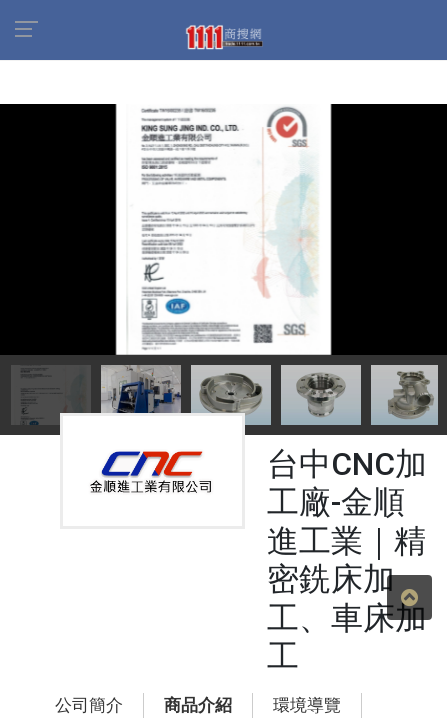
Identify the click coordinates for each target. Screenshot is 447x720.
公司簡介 (50, 585)
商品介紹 (140, 585)
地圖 (304, 585)
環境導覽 (230, 585)
